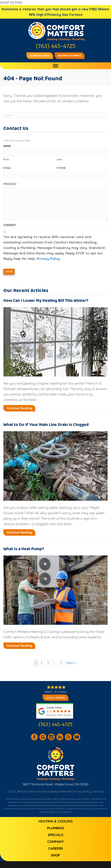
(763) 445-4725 (55, 724)
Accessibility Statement (57, 792)
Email (8, 168)
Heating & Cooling (56, 821)
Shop (55, 855)
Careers (55, 848)
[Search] (55, 115)
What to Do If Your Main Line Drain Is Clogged (46, 425)
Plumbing (56, 828)
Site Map (98, 792)
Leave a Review (55, 698)
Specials (56, 835)
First (6, 159)
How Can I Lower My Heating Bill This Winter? (46, 301)
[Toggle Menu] (56, 66)
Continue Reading (19, 408)
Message (10, 184)
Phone (61, 168)
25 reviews (61, 692)
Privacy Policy (48, 259)
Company (55, 842)
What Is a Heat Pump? (24, 549)
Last (59, 159)
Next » (71, 663)
